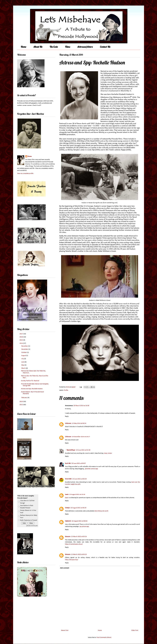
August (24, 356)
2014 (21, 343)
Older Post (135, 630)
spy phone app (84, 526)
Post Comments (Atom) (104, 637)
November (25, 349)
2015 (21, 340)
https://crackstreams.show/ (74, 544)
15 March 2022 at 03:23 (79, 554)
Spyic (67, 498)
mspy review (108, 453)
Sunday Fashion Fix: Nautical (30, 381)
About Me (38, 47)
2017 (21, 334)
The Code (54, 47)
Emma (30, 156)
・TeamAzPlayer (70, 450)
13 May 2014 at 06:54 (79, 423)
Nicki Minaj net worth (101, 511)
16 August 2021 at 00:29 (78, 508)
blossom (68, 537)
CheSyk (67, 508)
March (24, 368)
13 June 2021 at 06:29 (79, 479)
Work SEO (68, 479)
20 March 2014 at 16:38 (81, 406)
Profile (66, 390)
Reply (67, 416)
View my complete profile (25, 173)
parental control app (91, 469)
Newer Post (65, 630)
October (24, 352)
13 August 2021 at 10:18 (77, 494)
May (23, 365)
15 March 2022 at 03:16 (79, 537)
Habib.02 (68, 521)
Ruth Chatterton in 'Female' (29, 520)
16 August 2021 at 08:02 (80, 521)
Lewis (67, 494)
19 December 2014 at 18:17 (81, 437)
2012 (21, 405)
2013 (21, 402)
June (23, 362)
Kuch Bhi (68, 463)
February (24, 398)
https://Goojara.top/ (72, 560)
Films (68, 47)
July (23, 359)
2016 (21, 337)
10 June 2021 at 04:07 (79, 463)
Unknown (68, 423)
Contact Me (105, 47)
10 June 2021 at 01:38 (83, 450)
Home (23, 47)
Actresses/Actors (85, 47)
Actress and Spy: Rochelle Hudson (32, 389)
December (25, 346)
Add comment (65, 568)
